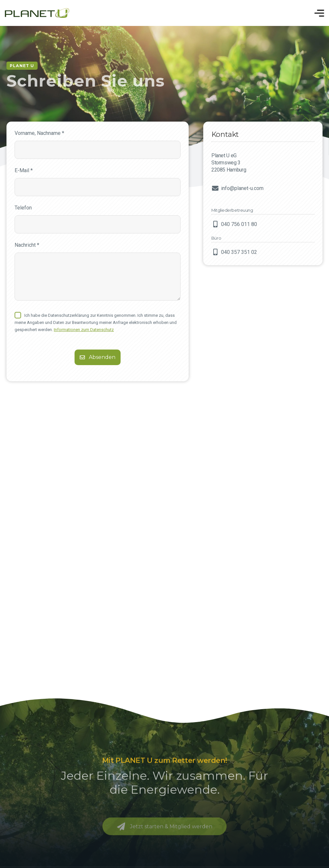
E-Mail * (24, 170)
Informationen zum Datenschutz (84, 330)
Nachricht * (27, 245)
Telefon (23, 208)
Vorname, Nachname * (39, 133)
